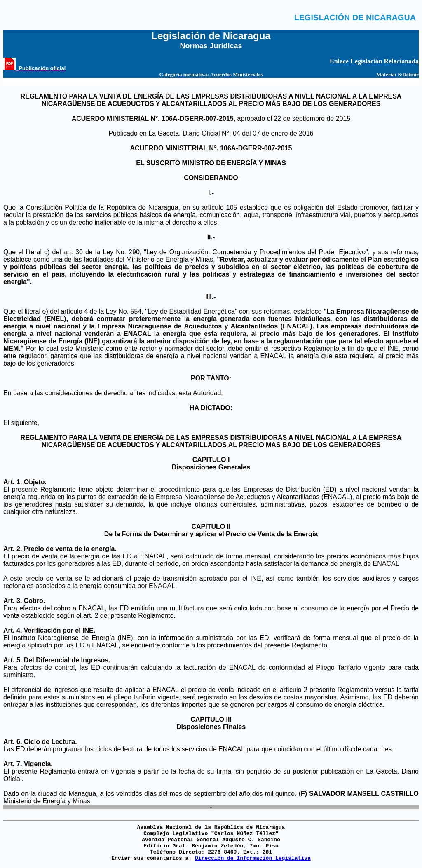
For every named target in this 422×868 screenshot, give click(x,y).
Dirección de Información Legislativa (253, 858)
